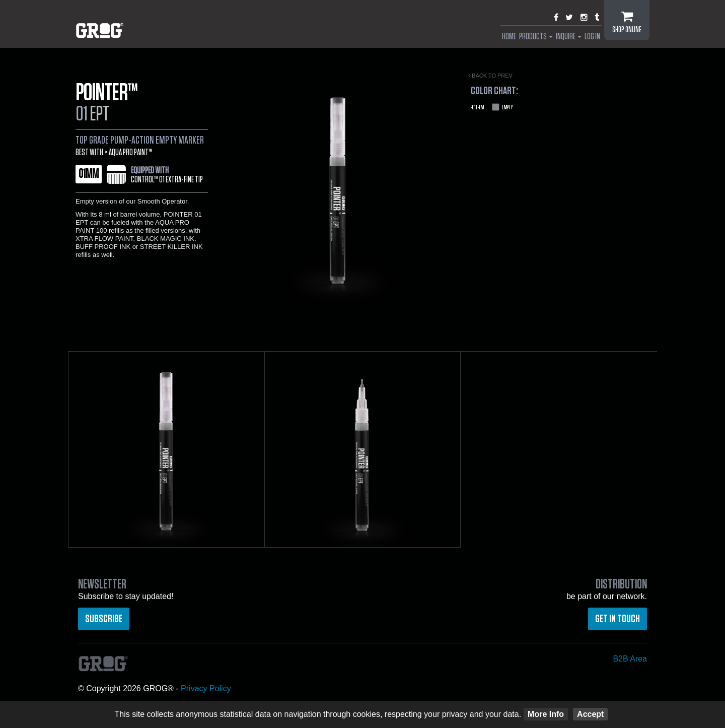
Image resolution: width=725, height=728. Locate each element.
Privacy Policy (206, 688)
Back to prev (490, 76)
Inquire (569, 37)
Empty (492, 107)
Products (536, 37)
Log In (592, 37)
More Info (546, 714)
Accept (590, 714)
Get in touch (618, 619)
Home (509, 37)
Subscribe (104, 619)
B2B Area (630, 659)
